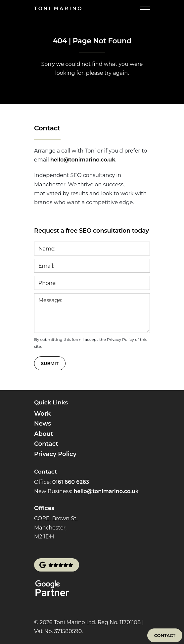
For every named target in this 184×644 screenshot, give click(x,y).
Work (42, 414)
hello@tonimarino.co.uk (83, 160)
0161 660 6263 (71, 482)
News (43, 424)
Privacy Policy (55, 454)
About (44, 434)
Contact (46, 444)
